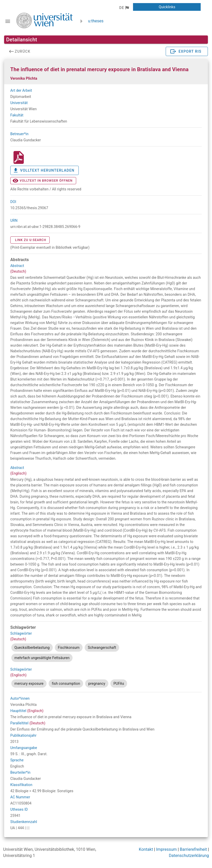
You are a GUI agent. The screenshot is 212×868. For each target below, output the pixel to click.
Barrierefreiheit (193, 849)
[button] (124, 8)
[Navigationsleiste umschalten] (8, 21)
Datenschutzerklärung (189, 856)
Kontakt (146, 849)
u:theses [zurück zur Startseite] (96, 21)
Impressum (167, 849)
